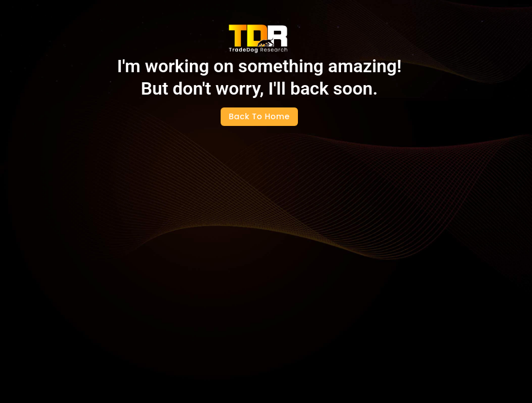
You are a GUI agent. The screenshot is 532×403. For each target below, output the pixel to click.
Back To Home (260, 116)
